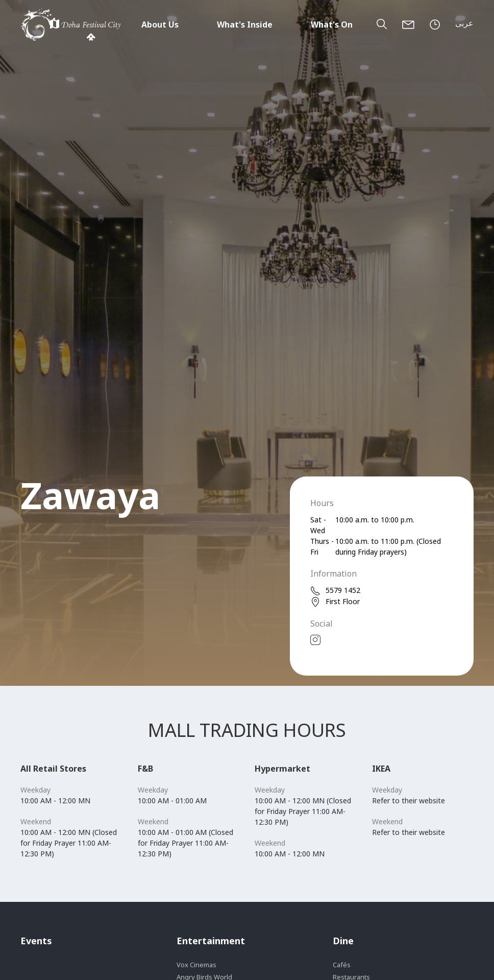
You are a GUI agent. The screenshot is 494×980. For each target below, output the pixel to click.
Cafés (342, 965)
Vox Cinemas (196, 965)
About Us (160, 25)
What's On (332, 25)
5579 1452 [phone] (335, 591)
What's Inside (245, 25)
